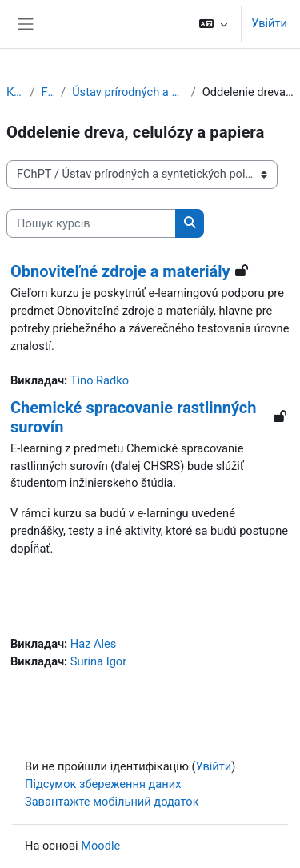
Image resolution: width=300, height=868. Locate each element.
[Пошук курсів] (91, 223)
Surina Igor (98, 661)
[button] (213, 24)
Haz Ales (94, 644)
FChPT (48, 92)
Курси (15, 92)
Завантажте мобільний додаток (112, 802)
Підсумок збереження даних (103, 784)
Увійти (269, 23)
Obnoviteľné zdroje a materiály (120, 271)
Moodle (100, 846)
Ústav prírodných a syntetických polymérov (128, 92)
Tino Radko (100, 380)
